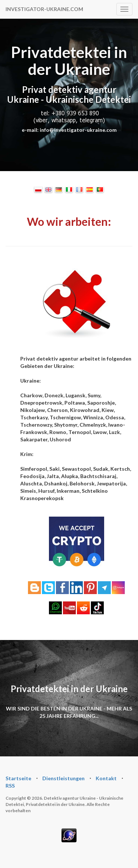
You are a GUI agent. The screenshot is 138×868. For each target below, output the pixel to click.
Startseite (18, 778)
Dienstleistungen (63, 778)
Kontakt (106, 778)
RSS (10, 786)
